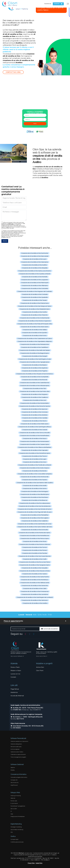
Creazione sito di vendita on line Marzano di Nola (35, 571)
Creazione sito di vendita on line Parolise (35, 553)
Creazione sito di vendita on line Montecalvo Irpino (35, 533)
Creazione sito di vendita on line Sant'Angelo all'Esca (35, 427)
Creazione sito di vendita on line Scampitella (35, 377)
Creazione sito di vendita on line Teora (35, 541)
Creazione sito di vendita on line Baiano (35, 365)
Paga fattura (15, 689)
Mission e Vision (16, 671)
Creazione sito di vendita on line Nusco (35, 438)
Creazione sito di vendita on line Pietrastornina (35, 344)
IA (11, 811)
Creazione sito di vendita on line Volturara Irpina (35, 386)
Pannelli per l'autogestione (18, 806)
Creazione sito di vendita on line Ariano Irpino (35, 327)
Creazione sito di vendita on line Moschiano (35, 497)
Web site (13, 798)
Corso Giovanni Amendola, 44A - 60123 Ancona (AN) (27, 726)
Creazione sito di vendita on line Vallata (35, 330)
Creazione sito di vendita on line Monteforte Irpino (35, 453)
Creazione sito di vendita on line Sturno (35, 421)
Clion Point (40, 671)
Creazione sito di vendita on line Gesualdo (35, 568)
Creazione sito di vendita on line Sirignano (35, 394)
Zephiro (13, 767)
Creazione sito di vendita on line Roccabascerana (35, 503)
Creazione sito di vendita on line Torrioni (35, 547)
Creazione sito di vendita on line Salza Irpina (35, 262)
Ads (12, 832)
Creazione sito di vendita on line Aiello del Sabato (35, 350)
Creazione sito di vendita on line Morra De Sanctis (35, 406)
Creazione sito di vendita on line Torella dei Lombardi (35, 465)
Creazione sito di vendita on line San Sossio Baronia (35, 556)
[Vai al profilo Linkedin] (34, 634)
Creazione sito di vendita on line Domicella (35, 530)
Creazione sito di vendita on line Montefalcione (35, 536)
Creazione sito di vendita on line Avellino (35, 265)
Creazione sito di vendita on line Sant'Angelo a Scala (35, 359)
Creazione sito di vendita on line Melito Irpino (35, 424)
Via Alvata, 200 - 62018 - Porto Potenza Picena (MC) (27, 708)
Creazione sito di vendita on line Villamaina (35, 286)
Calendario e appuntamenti (18, 754)
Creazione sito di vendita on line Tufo (35, 388)
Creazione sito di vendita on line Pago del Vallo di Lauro (35, 512)
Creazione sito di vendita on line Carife (35, 559)
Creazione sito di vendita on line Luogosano (35, 280)
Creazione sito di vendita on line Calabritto (35, 521)
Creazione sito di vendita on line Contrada (35, 294)
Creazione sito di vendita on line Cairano (35, 574)
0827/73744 (20, 719)
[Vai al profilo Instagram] (25, 634)
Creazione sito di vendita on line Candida (35, 418)
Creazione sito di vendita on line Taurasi (35, 300)
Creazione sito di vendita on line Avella (35, 486)
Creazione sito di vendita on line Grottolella (35, 288)
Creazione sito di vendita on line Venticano (35, 600)
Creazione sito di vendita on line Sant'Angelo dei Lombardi (35, 597)
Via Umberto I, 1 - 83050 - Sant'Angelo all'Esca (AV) (27, 717)
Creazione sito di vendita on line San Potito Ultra (35, 391)
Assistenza (48, 4)
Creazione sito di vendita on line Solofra (35, 312)
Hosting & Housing (16, 796)
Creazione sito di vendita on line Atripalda (35, 268)
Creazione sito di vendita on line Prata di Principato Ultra (35, 324)
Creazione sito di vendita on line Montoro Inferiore (35, 544)
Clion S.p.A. (21, 853)
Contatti (13, 677)
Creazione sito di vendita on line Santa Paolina (35, 577)
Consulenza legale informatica (19, 777)
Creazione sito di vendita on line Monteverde (35, 477)
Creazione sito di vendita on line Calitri (35, 588)
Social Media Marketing (17, 830)
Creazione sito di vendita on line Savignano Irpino (35, 565)
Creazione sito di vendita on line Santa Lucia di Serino (35, 271)
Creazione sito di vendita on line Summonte (35, 253)
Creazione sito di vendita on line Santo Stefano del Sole (35, 527)
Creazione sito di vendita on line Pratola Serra (35, 303)
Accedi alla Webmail (17, 696)
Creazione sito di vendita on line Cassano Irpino (35, 444)
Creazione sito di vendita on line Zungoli (35, 356)
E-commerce (14, 803)
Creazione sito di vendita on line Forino (35, 336)
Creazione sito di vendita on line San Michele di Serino (35, 509)
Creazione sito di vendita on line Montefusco (35, 580)
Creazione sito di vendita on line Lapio (35, 459)
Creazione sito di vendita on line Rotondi (35, 380)
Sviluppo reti (14, 780)
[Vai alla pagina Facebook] (30, 634)
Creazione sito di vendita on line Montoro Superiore (35, 321)
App (12, 814)
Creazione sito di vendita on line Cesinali (35, 430)
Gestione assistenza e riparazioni (19, 741)
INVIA (5, 241)
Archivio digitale (15, 749)
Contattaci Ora (13, 72)
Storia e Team (15, 667)
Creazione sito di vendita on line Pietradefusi (35, 515)
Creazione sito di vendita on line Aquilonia (35, 368)
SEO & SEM (14, 809)
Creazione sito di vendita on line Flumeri (35, 550)
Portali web (14, 801)
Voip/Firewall (14, 785)
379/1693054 (17, 728)
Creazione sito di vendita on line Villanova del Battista (35, 447)
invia (35, 124)
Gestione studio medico (17, 752)
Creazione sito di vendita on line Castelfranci (35, 347)
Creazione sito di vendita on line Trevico (35, 456)
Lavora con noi (15, 674)
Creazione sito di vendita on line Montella (35, 277)
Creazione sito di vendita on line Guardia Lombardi (35, 274)
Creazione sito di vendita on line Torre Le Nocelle (35, 433)
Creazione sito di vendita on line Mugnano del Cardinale (35, 291)
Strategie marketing (16, 827)
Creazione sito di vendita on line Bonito (35, 471)
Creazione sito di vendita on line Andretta (35, 415)
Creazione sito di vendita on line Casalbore (35, 397)
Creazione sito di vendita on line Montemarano (35, 441)
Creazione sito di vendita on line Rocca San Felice (35, 562)
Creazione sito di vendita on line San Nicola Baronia (35, 506)
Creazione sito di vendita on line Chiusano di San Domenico (35, 374)
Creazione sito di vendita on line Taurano (35, 480)
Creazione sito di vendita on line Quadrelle (35, 297)
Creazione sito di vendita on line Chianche (35, 315)
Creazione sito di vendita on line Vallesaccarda (35, 583)
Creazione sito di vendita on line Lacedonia (35, 594)
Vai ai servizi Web (41, 656)
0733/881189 (17, 710)
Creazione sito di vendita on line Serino (35, 488)
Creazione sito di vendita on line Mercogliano (35, 518)
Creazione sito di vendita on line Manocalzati (35, 256)
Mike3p (13, 770)
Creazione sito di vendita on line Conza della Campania (35, 474)
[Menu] (68, 4)
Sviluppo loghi (15, 839)
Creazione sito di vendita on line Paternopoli (35, 283)
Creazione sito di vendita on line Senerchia (35, 586)
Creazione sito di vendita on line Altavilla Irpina (35, 494)
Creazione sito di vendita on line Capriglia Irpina (35, 362)
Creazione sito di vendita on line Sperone (35, 409)
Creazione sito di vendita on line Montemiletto (35, 403)
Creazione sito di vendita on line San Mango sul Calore (35, 306)
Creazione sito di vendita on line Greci (35, 462)
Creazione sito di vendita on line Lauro (35, 259)
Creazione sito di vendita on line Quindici (35, 333)
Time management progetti (18, 757)
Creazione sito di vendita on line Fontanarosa (35, 591)
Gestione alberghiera (16, 744)
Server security (15, 782)
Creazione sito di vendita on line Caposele (35, 450)
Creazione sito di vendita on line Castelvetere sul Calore (35, 338)
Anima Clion (40, 667)
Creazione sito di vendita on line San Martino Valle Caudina (35, 483)
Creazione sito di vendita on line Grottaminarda (35, 318)
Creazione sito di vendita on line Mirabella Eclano (35, 309)
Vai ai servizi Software (17, 656)
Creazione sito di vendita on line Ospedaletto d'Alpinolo (35, 341)
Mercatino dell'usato (16, 747)
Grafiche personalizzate (17, 842)
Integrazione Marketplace (18, 816)
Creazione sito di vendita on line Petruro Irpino (35, 538)
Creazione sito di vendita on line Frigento (35, 371)
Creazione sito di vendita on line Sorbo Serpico (35, 468)
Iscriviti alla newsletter (50, 629)
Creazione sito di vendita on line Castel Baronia (35, 383)
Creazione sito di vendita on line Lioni (35, 400)
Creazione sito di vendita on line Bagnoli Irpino (35, 353)
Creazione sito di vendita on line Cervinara (35, 412)
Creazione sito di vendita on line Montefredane (35, 436)
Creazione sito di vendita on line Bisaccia (35, 500)
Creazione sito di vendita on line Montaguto (35, 491)
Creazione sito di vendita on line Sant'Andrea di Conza (35, 524)
